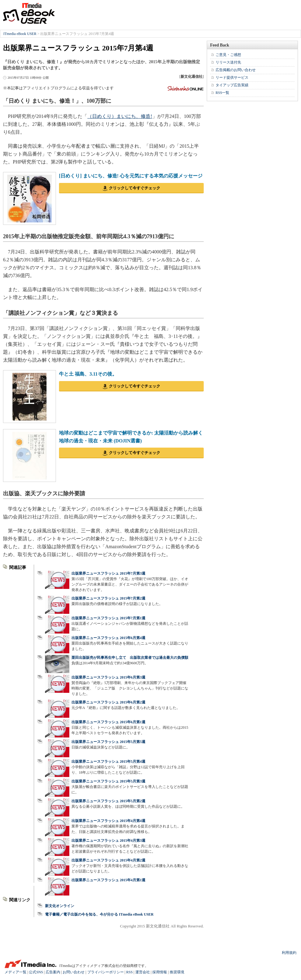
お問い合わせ (74, 972)
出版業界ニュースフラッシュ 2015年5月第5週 (108, 742)
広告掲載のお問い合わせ (236, 70)
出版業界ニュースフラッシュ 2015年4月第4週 (108, 821)
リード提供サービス (232, 77)
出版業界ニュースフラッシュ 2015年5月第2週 (108, 801)
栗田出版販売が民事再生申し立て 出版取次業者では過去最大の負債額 (130, 658)
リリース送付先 (228, 62)
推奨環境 (177, 972)
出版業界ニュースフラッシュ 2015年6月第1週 (108, 722)
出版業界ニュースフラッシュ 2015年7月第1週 (108, 618)
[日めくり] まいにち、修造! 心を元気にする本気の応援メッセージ (131, 176)
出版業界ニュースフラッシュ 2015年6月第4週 (108, 638)
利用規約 (289, 953)
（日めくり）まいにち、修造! (120, 116)
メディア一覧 (16, 972)
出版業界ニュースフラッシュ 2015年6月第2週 (108, 702)
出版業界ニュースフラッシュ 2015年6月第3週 (108, 677)
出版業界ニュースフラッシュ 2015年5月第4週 (108, 762)
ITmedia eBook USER (29, 13)
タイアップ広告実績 (232, 85)
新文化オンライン (60, 906)
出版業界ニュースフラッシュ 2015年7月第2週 (108, 598)
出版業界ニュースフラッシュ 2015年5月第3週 (108, 781)
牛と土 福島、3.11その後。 (88, 374)
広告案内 (53, 972)
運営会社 (143, 972)
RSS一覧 (222, 93)
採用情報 (160, 972)
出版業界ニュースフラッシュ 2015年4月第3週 (108, 841)
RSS (129, 972)
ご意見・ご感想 (228, 55)
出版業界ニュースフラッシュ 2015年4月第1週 (108, 880)
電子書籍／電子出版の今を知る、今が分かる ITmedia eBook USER (99, 914)
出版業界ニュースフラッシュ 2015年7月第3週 (108, 573)
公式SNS (36, 972)
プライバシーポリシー (106, 972)
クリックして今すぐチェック (135, 188)
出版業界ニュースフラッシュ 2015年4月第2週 (108, 860)
